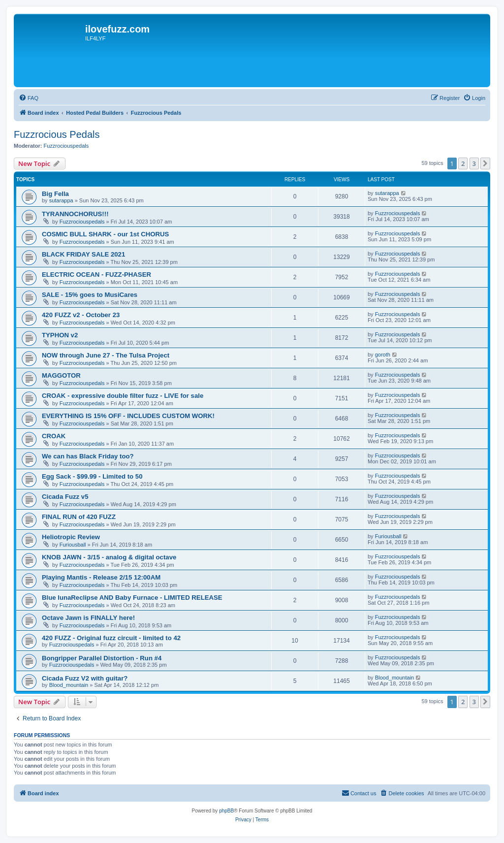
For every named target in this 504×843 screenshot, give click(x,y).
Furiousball (73, 545)
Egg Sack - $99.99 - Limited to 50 (92, 476)
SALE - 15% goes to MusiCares (90, 295)
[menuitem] (29, 98)
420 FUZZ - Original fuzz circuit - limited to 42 (111, 638)
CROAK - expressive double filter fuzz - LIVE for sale (123, 396)
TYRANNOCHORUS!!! (75, 214)
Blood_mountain (69, 685)
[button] (485, 163)
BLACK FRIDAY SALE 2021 (83, 254)
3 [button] (474, 163)
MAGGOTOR (61, 375)
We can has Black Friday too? (88, 456)
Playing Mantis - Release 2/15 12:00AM (101, 577)
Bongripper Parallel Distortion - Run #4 (102, 658)
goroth (383, 355)
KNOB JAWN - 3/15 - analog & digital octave (109, 557)
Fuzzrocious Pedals (57, 134)
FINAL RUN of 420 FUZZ (79, 517)
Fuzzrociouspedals (66, 146)
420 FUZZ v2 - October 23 (81, 315)
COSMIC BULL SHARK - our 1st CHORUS (105, 234)
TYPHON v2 (60, 335)
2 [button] (463, 163)
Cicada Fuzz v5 (65, 497)
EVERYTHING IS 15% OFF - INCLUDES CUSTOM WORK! (128, 416)
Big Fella (55, 194)
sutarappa (61, 200)
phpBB (226, 811)
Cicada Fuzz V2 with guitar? (85, 678)
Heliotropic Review (71, 537)
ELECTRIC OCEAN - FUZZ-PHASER (96, 275)
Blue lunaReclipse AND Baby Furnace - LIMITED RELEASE (132, 598)
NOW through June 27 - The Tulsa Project (106, 355)
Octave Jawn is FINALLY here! (88, 618)
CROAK (54, 436)
